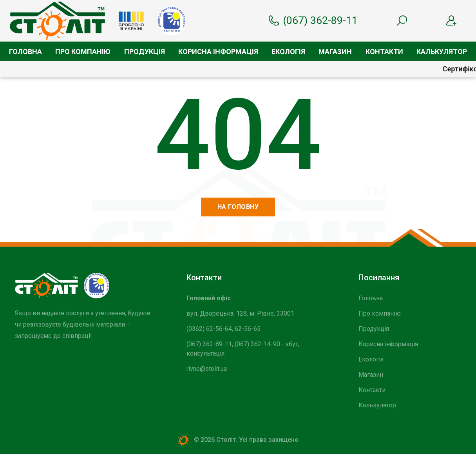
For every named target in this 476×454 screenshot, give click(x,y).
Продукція (145, 52)
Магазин (335, 52)
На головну (238, 207)
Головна (25, 52)
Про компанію (83, 52)
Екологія (288, 52)
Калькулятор (442, 52)
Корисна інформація (218, 52)
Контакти (384, 52)
